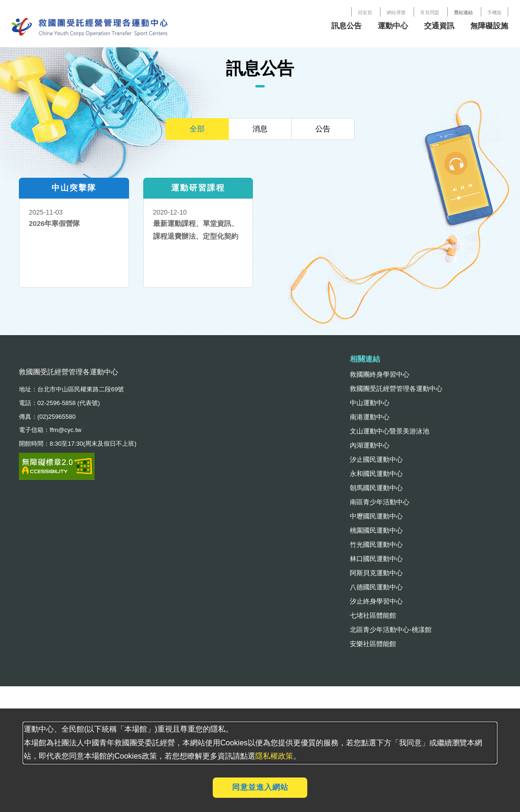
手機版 (494, 13)
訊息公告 (347, 26)
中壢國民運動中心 (376, 516)
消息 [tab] (260, 129)
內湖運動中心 (370, 445)
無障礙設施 (489, 26)
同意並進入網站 (260, 787)
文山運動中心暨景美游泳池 (390, 431)
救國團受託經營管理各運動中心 (396, 389)
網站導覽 (396, 13)
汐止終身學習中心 (376, 601)
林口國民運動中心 (376, 559)
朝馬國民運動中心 (376, 488)
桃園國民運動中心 (376, 530)
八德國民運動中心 (376, 587)
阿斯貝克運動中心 (376, 573)
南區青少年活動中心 (380, 502)
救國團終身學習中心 (380, 374)
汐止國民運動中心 (376, 459)
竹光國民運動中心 (376, 544)
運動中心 (393, 26)
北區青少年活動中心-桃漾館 (391, 630)
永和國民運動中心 (376, 474)
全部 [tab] (197, 129)
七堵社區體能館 (373, 615)
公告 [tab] (323, 129)
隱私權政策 (274, 756)
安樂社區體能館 (373, 644)
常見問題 (430, 13)
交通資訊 (439, 26)
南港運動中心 (370, 417)
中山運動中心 (370, 403)
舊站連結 (463, 13)
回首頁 (365, 13)
